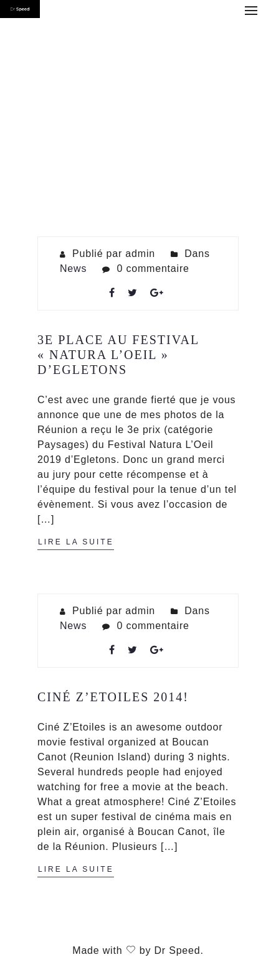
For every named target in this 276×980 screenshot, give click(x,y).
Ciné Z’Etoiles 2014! (113, 697)
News (73, 268)
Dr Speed (177, 950)
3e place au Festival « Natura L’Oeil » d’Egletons (118, 355)
